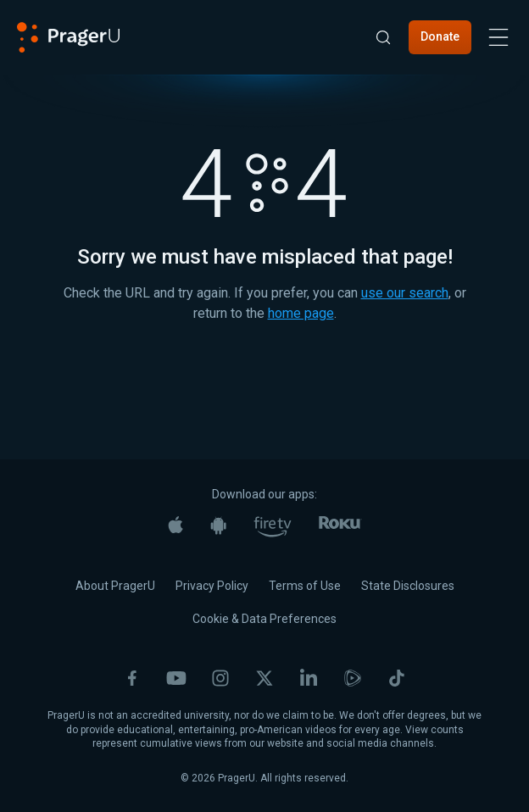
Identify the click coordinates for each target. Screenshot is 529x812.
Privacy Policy (212, 586)
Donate (440, 36)
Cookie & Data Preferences (264, 619)
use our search (405, 293)
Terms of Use (305, 586)
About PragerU (115, 586)
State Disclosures (408, 586)
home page (301, 313)
